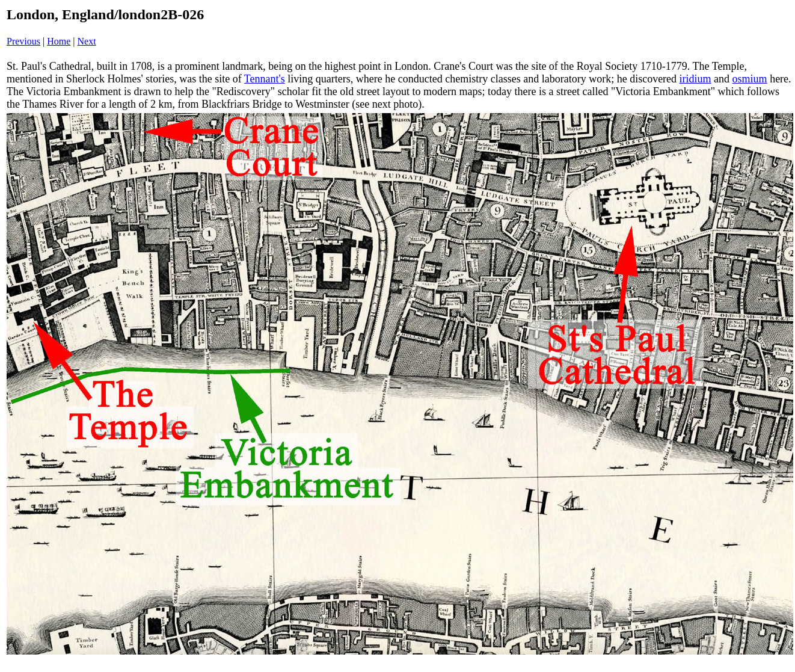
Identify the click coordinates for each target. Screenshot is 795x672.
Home (59, 41)
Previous (23, 41)
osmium (750, 79)
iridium (695, 79)
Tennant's (265, 79)
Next (87, 41)
